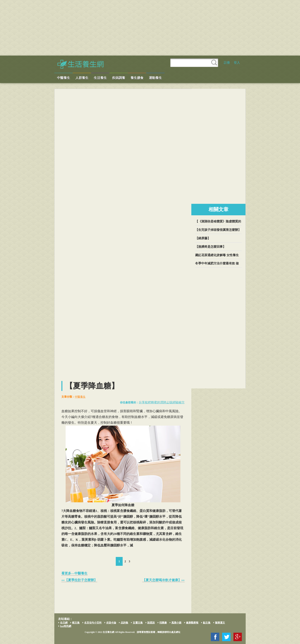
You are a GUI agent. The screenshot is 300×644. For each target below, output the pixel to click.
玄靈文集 (138, 623)
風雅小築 (176, 623)
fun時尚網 (66, 626)
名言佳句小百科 (93, 623)
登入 (237, 63)
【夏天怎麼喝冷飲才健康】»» (163, 580)
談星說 (151, 623)
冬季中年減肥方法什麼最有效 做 (217, 263)
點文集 (207, 623)
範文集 (76, 623)
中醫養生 (64, 78)
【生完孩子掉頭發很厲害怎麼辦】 (218, 230)
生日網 (64, 623)
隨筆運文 (220, 623)
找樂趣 (163, 623)
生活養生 (100, 78)
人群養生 (82, 78)
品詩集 (124, 623)
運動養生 (155, 78)
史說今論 (111, 623)
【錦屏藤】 (203, 238)
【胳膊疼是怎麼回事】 (210, 247)
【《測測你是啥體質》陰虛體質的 (218, 221)
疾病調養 (119, 78)
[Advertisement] (150, 28)
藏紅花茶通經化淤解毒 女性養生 (217, 255)
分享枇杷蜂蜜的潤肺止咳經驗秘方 (162, 402)
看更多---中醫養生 (74, 573)
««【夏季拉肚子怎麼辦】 (79, 580)
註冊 (227, 63)
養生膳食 (137, 78)
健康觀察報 (192, 623)
